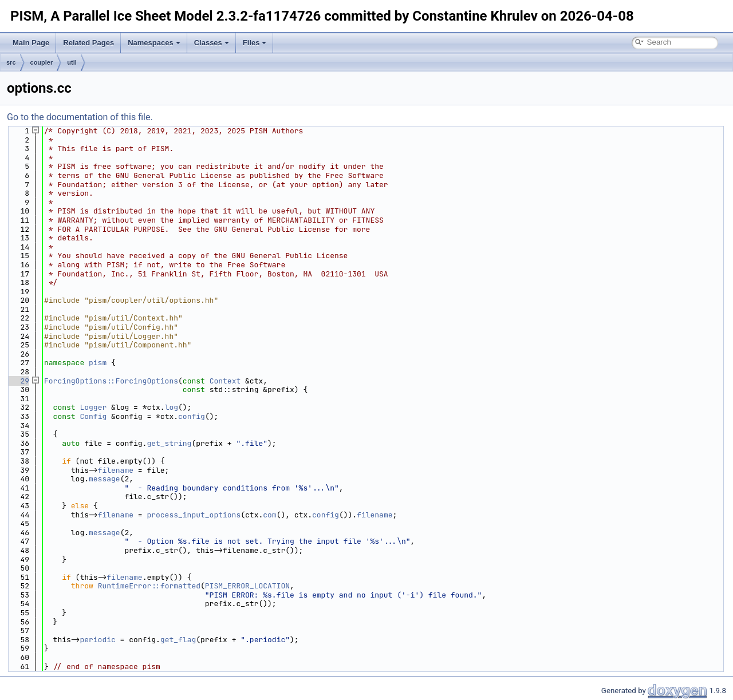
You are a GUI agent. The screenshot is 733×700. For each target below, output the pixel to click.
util (72, 62)
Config (93, 416)
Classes (212, 43)
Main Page (31, 43)
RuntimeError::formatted (149, 586)
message (105, 479)
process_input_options (194, 515)
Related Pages (88, 43)
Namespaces (154, 43)
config (192, 416)
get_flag (178, 640)
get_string (169, 443)
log (172, 407)
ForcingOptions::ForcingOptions (111, 381)
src (11, 62)
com (269, 515)
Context (225, 381)
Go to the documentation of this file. (80, 117)
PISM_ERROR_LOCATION (247, 586)
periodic (97, 640)
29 (18, 381)
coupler (42, 62)
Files (255, 43)
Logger (93, 407)
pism (98, 363)
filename (116, 470)
